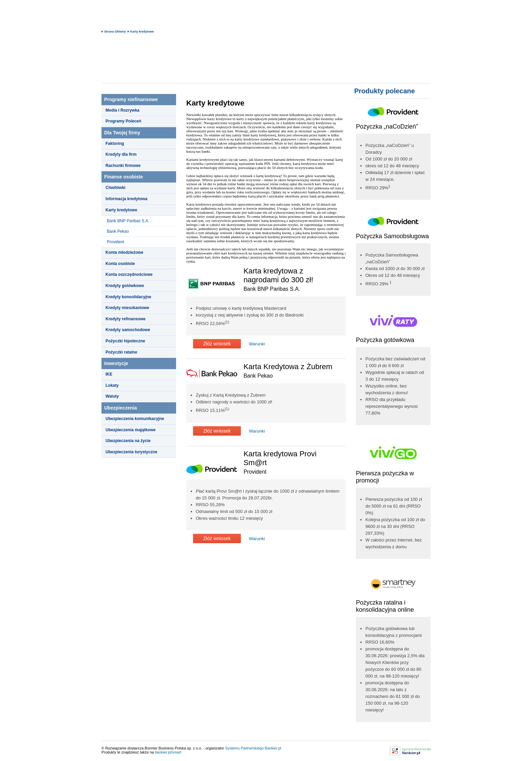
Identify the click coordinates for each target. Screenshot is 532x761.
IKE (109, 374)
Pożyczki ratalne (121, 352)
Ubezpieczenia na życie (128, 441)
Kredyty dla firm (121, 154)
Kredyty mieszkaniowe (127, 308)
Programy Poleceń (123, 121)
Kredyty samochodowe (128, 330)
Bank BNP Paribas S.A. (128, 221)
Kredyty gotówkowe (125, 286)
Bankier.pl (273, 748)
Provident (116, 242)
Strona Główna (115, 32)
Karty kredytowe (142, 32)
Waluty (112, 396)
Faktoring (115, 144)
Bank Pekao (118, 231)
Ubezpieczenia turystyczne (131, 452)
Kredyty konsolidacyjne (128, 297)
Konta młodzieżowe (124, 252)
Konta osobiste (120, 264)
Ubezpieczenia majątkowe (130, 430)
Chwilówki (116, 188)
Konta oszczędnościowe (129, 274)
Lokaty (112, 385)
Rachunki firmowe (123, 166)
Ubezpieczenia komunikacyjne (135, 419)
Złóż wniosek (217, 344)
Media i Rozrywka (122, 110)
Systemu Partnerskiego (245, 748)
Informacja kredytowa (126, 199)
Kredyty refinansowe (126, 319)
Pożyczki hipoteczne (125, 341)
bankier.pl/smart (168, 752)
